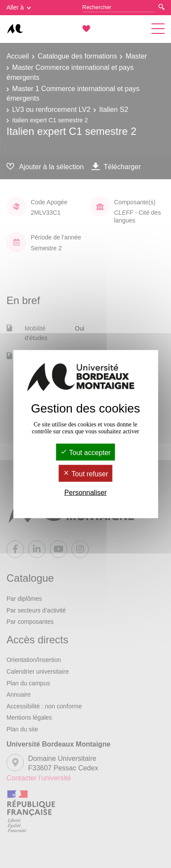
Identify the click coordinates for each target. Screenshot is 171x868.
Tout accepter (85, 452)
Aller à (19, 7)
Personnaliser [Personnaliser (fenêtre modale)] (86, 493)
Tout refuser (85, 474)
